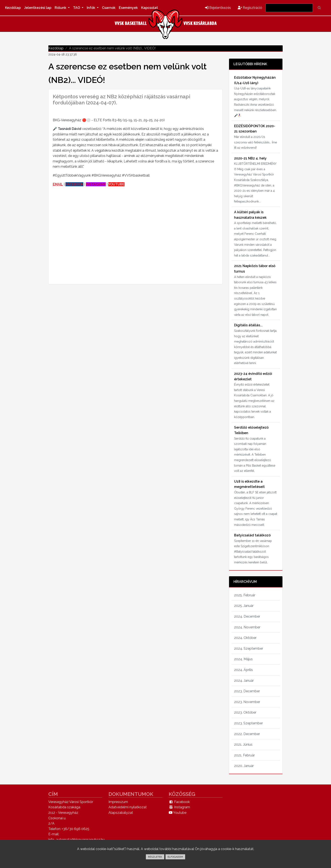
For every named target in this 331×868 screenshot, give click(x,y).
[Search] (289, 8)
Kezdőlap (13, 8)
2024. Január (244, 681)
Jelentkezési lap (38, 8)
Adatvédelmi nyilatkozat (128, 807)
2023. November (247, 702)
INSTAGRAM (96, 184)
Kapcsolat (150, 8)
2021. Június (243, 744)
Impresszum (118, 802)
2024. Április (244, 670)
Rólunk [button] (61, 8)
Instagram (179, 807)
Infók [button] (91, 8)
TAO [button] (77, 8)
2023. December (247, 691)
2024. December (247, 616)
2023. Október (245, 712)
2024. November (247, 627)
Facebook (179, 802)
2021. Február (244, 755)
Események (128, 8)
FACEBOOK (74, 184)
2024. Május (243, 659)
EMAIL (58, 184)
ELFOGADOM (175, 857)
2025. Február (245, 595)
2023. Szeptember (248, 723)
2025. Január (244, 606)
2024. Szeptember (249, 649)
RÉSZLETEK (155, 857)
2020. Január (244, 766)
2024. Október (245, 638)
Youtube (178, 813)
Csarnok (109, 8)
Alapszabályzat (121, 813)
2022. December (247, 734)
